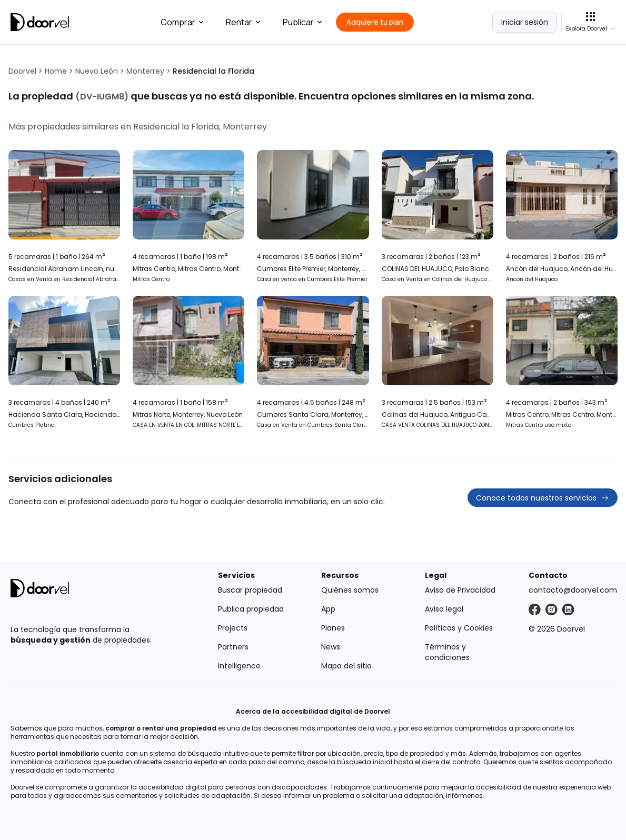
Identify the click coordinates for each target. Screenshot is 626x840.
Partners (233, 647)
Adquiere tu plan (375, 22)
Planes (333, 628)
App (328, 609)
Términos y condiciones (447, 652)
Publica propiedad (251, 609)
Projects (233, 628)
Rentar (244, 22)
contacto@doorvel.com (573, 590)
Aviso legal (444, 609)
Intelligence (239, 666)
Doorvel (22, 71)
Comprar (183, 22)
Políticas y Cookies (459, 628)
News (331, 647)
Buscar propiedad (250, 590)
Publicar (303, 22)
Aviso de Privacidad (460, 590)
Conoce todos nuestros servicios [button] (543, 498)
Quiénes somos (350, 590)
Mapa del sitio (346, 666)
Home (56, 71)
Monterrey (145, 71)
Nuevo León (97, 71)
